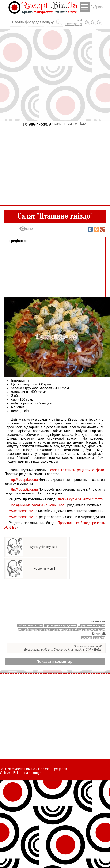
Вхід (79, 20)
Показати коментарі (55, 662)
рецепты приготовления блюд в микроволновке (74, 630)
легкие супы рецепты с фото (80, 499)
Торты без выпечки (30, 630)
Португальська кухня (91, 625)
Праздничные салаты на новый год (37, 505)
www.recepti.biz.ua (23, 511)
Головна (30, 124)
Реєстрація (73, 24)
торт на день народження (60, 625)
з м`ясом (99, 638)
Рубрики (92, 7)
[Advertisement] (55, 75)
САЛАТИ (45, 124)
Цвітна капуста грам (30, 625)
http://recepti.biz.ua (24, 480)
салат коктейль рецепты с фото (77, 470)
